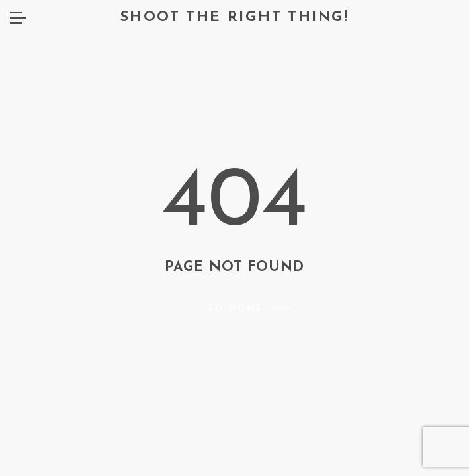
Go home (235, 309)
